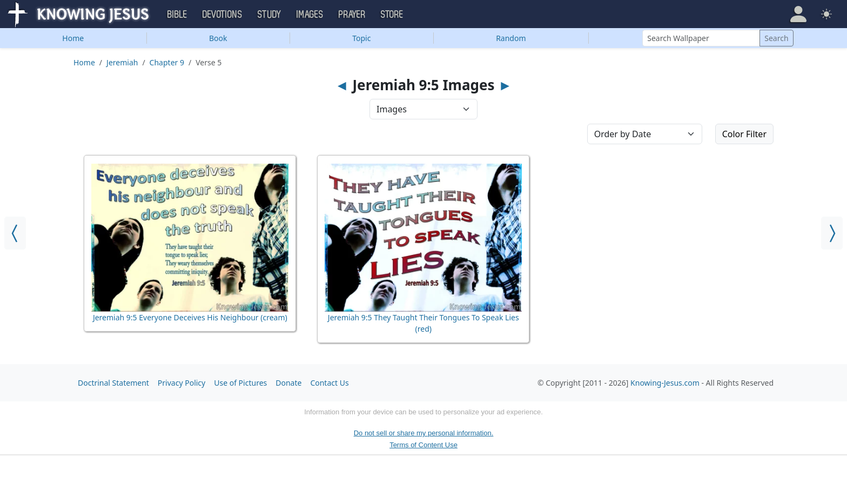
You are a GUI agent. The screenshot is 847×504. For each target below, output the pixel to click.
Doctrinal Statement (113, 383)
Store (392, 15)
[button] (798, 14)
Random (511, 38)
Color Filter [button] (744, 134)
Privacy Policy (181, 383)
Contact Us (329, 383)
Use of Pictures (240, 383)
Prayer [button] (352, 15)
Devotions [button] (223, 15)
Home (73, 38)
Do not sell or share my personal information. (424, 433)
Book (218, 38)
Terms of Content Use (423, 445)
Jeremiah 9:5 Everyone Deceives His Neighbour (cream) (190, 317)
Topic (361, 38)
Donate (288, 383)
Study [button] (270, 15)
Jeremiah (122, 62)
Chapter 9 (167, 62)
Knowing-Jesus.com (665, 383)
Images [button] (310, 15)
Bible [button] (177, 15)
